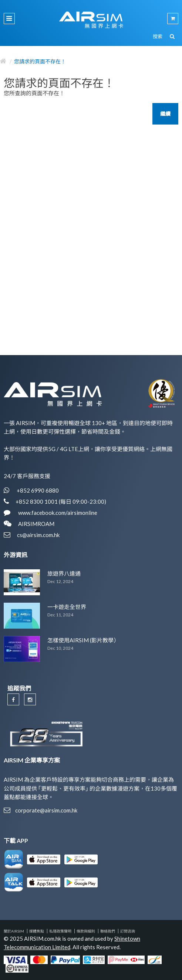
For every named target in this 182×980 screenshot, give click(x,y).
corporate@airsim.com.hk (46, 810)
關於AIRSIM (14, 931)
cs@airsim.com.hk (38, 535)
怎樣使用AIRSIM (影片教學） (83, 640)
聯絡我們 (108, 931)
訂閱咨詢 (128, 931)
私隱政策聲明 (60, 931)
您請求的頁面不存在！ (40, 61)
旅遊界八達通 (64, 573)
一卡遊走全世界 (67, 607)
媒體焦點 (37, 931)
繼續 (165, 114)
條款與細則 (86, 931)
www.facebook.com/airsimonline (57, 513)
